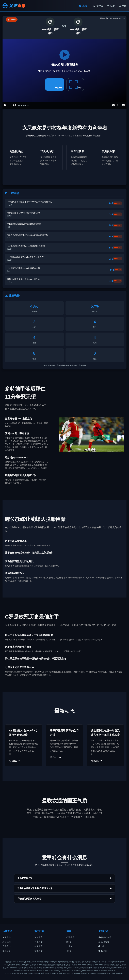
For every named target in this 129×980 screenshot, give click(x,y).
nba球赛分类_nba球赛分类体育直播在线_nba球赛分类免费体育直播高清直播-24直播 (82, 971)
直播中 (84, 6)
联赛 (111, 6)
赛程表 (98, 6)
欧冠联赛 (70, 937)
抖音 (102, 946)
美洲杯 (69, 951)
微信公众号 (105, 937)
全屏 (75, 84)
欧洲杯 (69, 942)
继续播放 (55, 84)
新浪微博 (104, 942)
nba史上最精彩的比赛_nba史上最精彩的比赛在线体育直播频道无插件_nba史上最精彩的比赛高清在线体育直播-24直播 (60, 962)
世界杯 (69, 946)
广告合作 (7, 946)
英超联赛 (39, 937)
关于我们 (7, 937)
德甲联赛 (39, 946)
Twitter (103, 951)
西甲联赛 (39, 942)
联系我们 (7, 942)
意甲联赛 (39, 951)
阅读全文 (15, 761)
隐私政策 (7, 951)
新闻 (123, 6)
